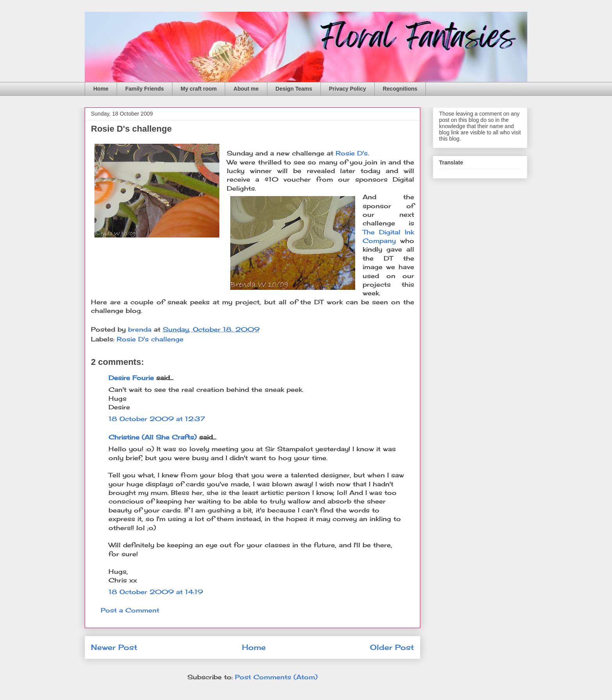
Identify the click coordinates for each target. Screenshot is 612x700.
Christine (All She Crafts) (153, 437)
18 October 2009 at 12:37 (157, 419)
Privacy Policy (348, 89)
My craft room (199, 89)
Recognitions (400, 89)
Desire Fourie (131, 378)
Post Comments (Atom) (276, 677)
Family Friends (145, 89)
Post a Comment (130, 610)
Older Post (392, 647)
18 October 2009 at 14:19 (156, 592)
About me (246, 89)
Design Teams (294, 89)
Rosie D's (352, 153)
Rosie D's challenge (150, 339)
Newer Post (114, 647)
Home (101, 89)
